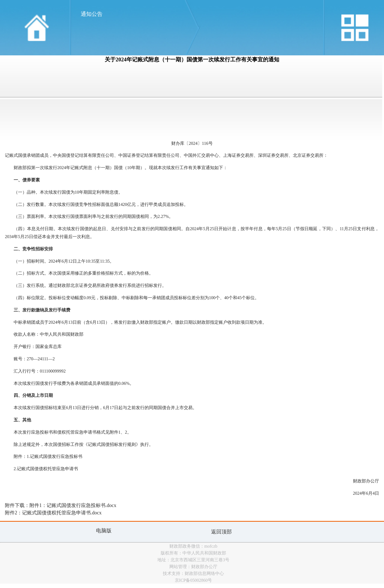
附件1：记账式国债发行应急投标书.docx (73, 505)
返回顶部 (221, 532)
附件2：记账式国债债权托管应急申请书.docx (53, 513)
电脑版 (104, 531)
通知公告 (92, 14)
